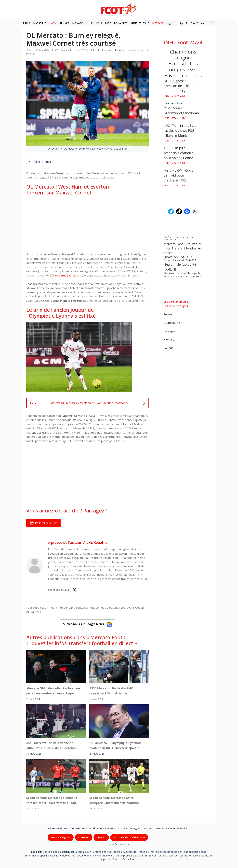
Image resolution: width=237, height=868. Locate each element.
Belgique (169, 331)
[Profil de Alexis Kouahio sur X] (74, 590)
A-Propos (84, 837)
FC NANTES (121, 23)
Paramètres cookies (177, 828)
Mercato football (85, 828)
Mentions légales (61, 837)
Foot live (69, 828)
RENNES (64, 23)
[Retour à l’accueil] (118, 10)
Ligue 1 (171, 23)
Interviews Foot (106, 828)
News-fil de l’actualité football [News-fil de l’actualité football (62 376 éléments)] (180, 267)
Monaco (169, 339)
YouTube (158, 828)
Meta (124, 828)
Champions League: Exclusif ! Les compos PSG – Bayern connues (183, 63)
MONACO (78, 23)
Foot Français (198, 23)
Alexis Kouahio (95, 542)
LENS (99, 23)
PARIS (26, 23)
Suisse (168, 314)
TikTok (147, 828)
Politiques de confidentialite (129, 837)
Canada (169, 348)
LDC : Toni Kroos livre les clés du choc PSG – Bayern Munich (180, 131)
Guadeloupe (172, 323)
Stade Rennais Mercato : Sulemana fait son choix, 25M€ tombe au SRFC (52, 800)
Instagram (135, 828)
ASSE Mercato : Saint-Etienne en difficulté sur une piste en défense (51, 745)
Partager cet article (43, 523)
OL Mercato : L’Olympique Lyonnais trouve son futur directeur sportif (115, 745)
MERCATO (158, 23)
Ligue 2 (183, 23)
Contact (101, 837)
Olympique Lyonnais (65, 275)
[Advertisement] (88, 224)
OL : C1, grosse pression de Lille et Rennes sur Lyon (178, 86)
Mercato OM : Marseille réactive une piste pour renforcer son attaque (53, 691)
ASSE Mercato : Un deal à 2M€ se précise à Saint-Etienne (111, 691)
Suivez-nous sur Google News (88, 624)
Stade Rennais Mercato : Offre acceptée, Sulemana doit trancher (114, 800)
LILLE (90, 23)
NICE (108, 23)
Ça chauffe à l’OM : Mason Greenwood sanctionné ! (183, 108)
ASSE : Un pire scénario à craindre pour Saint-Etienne (178, 153)
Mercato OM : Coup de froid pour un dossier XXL (178, 175)
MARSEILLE (40, 23)
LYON (53, 23)
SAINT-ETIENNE (140, 23)
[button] (213, 23)
